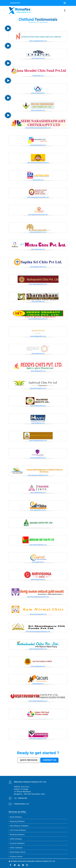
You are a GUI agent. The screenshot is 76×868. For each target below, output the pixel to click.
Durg (43, 775)
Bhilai (55, 773)
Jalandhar (34, 773)
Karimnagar (60, 775)
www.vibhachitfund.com (38, 510)
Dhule (29, 775)
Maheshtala (45, 774)
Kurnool (38, 775)
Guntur (32, 774)
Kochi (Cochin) (66, 773)
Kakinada (28, 775)
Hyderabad (17, 773)
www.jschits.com (38, 76)
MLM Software (15, 817)
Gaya (50, 774)
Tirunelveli (53, 774)
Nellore (17, 775)
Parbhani (15, 775)
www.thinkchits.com (38, 58)
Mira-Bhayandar (25, 773)
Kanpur (23, 773)
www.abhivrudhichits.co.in (38, 545)
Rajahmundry (42, 775)
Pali (46, 776)
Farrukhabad (19, 776)
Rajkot (47, 773)
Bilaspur (16, 775)
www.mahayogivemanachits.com (38, 197)
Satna (34, 775)
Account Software (17, 843)
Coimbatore (20, 773)
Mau (33, 775)
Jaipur (24, 773)
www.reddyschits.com (38, 371)
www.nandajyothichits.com (38, 41)
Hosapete (29, 776)
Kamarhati (56, 775)
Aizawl (30, 775)
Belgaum (57, 774)
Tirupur (62, 774)
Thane (31, 773)
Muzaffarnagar (37, 775)
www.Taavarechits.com (38, 492)
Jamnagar (33, 774)
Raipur (52, 773)
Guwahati (18, 773)
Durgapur (28, 774)
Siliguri (13, 774)
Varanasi (56, 773)
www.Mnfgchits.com (38, 423)
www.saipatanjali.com (38, 666)
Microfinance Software (19, 826)
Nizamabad (13, 775)
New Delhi (44, 776)
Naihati (27, 775)
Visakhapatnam (10, 773)
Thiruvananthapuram (45, 773)
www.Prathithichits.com (38, 406)
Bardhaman (20, 775)
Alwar (22, 775)
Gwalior (27, 773)
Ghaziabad (45, 773)
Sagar (65, 775)
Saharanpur (37, 774)
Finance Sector (16, 856)
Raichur (21, 776)
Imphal (50, 776)
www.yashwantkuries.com (38, 738)
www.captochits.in (38, 562)
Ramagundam (25, 776)
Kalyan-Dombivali (50, 773)
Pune (21, 773)
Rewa (43, 776)
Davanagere (60, 774)
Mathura (46, 775)
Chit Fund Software (17, 830)
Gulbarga (30, 774)
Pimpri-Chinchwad (38, 773)
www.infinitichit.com (38, 353)
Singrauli (54, 775)
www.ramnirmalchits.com (38, 614)
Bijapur (64, 775)
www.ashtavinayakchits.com (38, 701)
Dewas (31, 775)
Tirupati (49, 775)
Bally (63, 775)
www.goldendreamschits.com (38, 215)
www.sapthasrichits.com (38, 267)
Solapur (60, 773)
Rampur (26, 775)
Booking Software (17, 835)
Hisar (57, 775)
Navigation (15, 3)
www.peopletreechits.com (38, 232)
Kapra (14, 776)
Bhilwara (39, 775)
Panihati (24, 775)
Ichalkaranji (39, 775)
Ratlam (17, 776)
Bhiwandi (40, 773)
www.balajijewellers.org (38, 336)
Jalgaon (42, 774)
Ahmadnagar (63, 774)
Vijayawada (23, 773)
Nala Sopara (66, 775)
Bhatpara (35, 774)
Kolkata (14, 773)
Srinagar (65, 773)
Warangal (12, 774)
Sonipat (36, 775)
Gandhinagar (51, 775)
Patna (29, 773)
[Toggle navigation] (65, 3)
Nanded (26, 774)
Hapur (45, 775)
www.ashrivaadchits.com (38, 388)
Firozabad (64, 775)
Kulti (17, 775)
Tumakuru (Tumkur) (34, 775)
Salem (36, 773)
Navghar (47, 776)
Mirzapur (51, 776)
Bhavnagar (10, 774)
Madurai (37, 773)
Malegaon (52, 774)
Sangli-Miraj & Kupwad (23, 774)
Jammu (20, 774)
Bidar (31, 776)
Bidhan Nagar (41, 776)
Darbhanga (24, 775)
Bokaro (67, 774)
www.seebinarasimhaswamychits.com (38, 128)
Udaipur (55, 774)
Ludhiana (34, 773)
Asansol (48, 774)
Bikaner (64, 773)
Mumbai (9, 773)
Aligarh (38, 773)
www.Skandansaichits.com (38, 440)
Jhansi (65, 774)
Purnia (49, 776)
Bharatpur (66, 775)
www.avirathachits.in (38, 93)
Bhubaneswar (32, 773)
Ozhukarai (47, 775)
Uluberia (37, 776)
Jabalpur (64, 773)
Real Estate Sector (17, 852)
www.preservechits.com (38, 145)
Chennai (15, 773)
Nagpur (27, 773)
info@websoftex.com (21, 804)
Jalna (35, 775)
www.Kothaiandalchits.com (38, 649)
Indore (30, 773)
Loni (36, 776)
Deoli (46, 775)
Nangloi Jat (58, 775)
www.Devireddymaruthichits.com (38, 597)
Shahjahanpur (61, 775)
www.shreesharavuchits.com (38, 319)
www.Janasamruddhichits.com (38, 475)
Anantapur (9, 776)
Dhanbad (39, 776)
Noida (43, 774)
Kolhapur (17, 774)
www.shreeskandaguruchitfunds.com (38, 631)
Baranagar (56, 775)
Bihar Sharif (15, 776)
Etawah (19, 775)
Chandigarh (12, 773)
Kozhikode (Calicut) (10, 775)
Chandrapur (59, 775)
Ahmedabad (19, 773)
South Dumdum (39, 774)
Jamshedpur (56, 773)
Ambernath (35, 776)
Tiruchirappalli (50, 773)
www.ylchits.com (38, 180)
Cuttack (60, 773)
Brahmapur (26, 775)
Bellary (51, 775)
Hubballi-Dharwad (29, 773)
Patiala (50, 775)
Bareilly (42, 773)
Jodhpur (17, 773)
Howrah (15, 773)
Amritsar (55, 773)
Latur (20, 775)
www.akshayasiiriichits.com (38, 284)
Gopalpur (19, 775)
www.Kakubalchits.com (38, 458)
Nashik (40, 773)
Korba (46, 774)
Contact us (49, 760)
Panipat (9, 775)
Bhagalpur (41, 775)
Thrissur (11, 775)
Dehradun (18, 774)
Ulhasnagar (15, 774)
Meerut (48, 773)
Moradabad (48, 773)
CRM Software (15, 839)
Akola (58, 774)
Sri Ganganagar (12, 776)
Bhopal (33, 773)
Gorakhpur (53, 773)
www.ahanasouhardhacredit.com (38, 162)
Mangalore (13, 775)
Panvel (33, 776)
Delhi (11, 773)
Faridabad (43, 773)
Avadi (54, 775)
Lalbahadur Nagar (22, 775)
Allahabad (62, 773)
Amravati (58, 773)
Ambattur (28, 775)
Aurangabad (58, 773)
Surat (22, 773)
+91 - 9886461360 (20, 798)
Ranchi (67, 773)
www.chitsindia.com (38, 301)
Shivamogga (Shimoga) (43, 775)
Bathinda (53, 775)
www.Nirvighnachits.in (38, 579)
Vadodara (41, 773)
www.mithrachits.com (38, 249)
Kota (41, 773)
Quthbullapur (31, 775)
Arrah (32, 776)
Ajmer (27, 774)
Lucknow (26, 773)
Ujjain (49, 774)
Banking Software (17, 821)
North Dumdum (23, 776)
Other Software (16, 848)
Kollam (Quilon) (15, 775)
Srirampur (62, 775)
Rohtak (53, 775)
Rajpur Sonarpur (62, 773)
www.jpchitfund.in (38, 684)
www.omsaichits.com (38, 110)
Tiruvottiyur (28, 776)
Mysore (14, 773)
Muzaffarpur (48, 775)
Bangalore (12, 773)
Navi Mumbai (53, 773)
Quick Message (29, 760)
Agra (35, 773)
